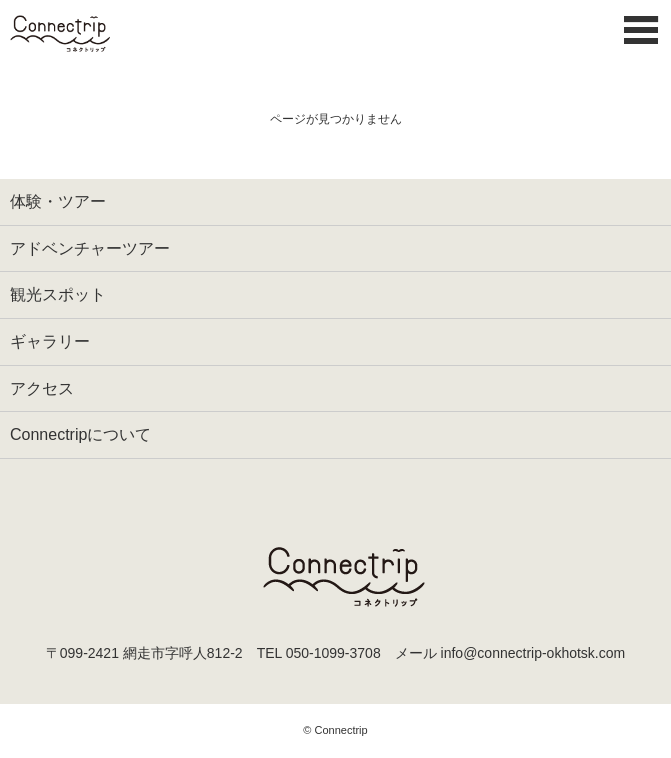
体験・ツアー (58, 201)
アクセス (42, 388)
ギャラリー (50, 341)
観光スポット (58, 294)
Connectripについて (80, 434)
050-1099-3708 (333, 653)
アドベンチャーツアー (90, 248)
